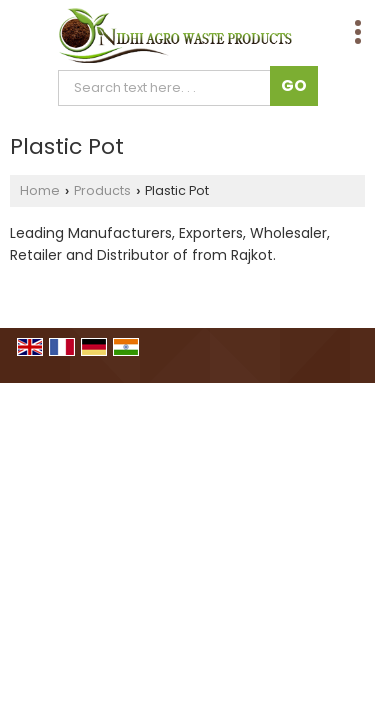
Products (102, 190)
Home (40, 190)
